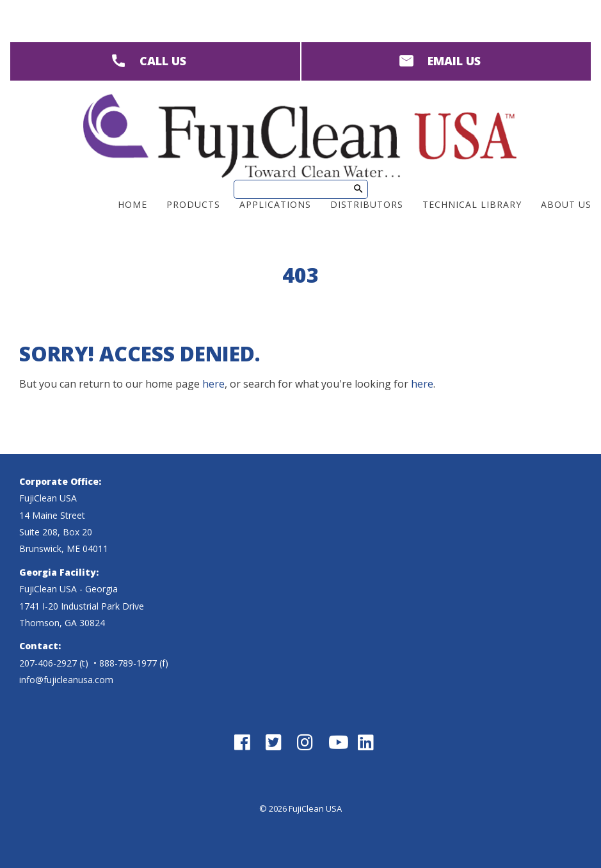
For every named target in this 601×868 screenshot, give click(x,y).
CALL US (163, 61)
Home (132, 204)
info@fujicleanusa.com (66, 680)
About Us (566, 204)
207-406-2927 (48, 663)
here (213, 384)
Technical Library (472, 204)
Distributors (367, 204)
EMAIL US (454, 61)
